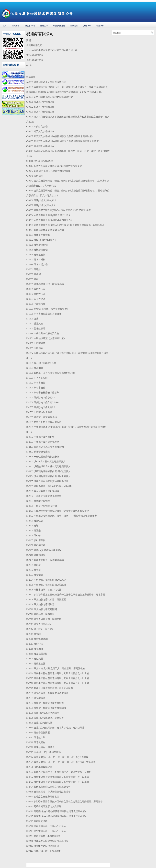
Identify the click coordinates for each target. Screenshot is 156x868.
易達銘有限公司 (40, 34)
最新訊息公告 (59, 26)
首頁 (4, 26)
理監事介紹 (30, 26)
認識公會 (16, 26)
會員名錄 (44, 26)
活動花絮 (74, 26)
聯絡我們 (100, 26)
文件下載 (87, 26)
